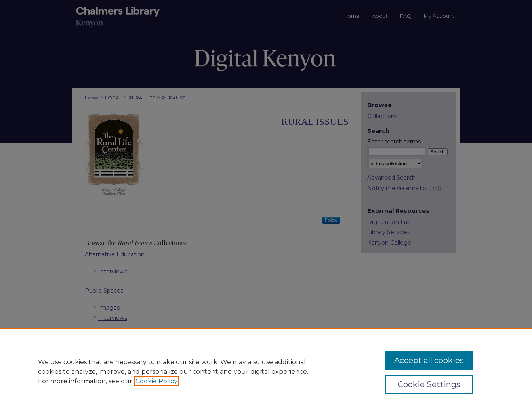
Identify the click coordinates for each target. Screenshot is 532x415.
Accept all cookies (429, 360)
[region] (266, 371)
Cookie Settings (429, 384)
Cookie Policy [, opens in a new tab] (156, 381)
